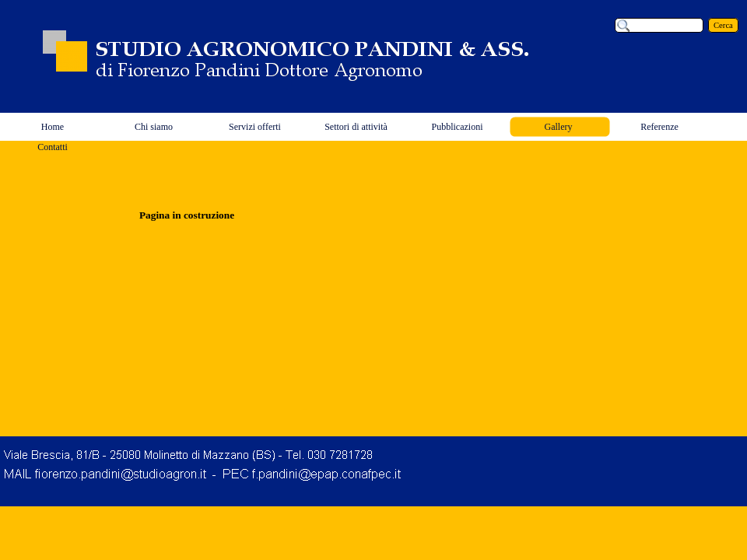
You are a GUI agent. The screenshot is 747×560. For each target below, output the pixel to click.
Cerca (723, 25)
